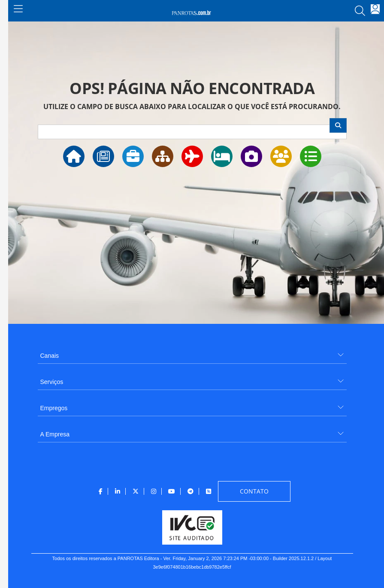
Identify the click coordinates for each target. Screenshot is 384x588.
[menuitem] (192, 352)
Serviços (52, 382)
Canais (50, 356)
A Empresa (55, 434)
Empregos (54, 408)
